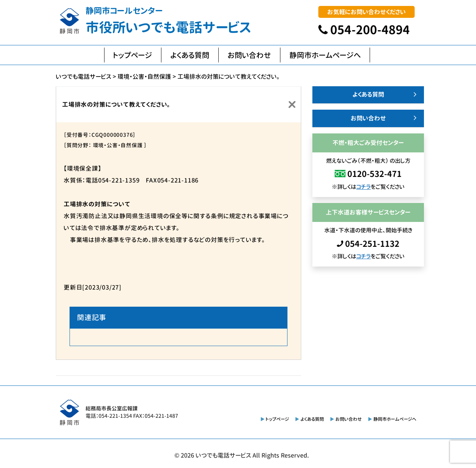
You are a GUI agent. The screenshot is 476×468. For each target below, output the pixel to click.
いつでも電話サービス (223, 455)
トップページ (133, 55)
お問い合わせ (249, 55)
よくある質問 (190, 55)
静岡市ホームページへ (325, 55)
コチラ (364, 187)
